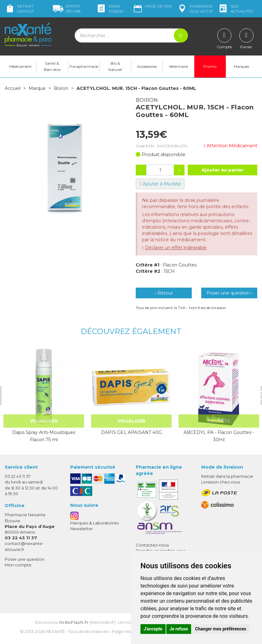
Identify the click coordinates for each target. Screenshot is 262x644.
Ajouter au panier (223, 170)
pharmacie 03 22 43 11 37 (195, 9)
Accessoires (147, 66)
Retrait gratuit (19, 9)
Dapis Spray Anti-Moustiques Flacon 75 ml (44, 436)
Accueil (13, 88)
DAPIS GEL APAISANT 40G (131, 432)
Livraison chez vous (221, 482)
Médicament (20, 66)
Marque (37, 88)
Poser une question (25, 559)
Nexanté (55, 631)
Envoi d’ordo (110, 9)
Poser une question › (229, 293)
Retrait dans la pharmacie (227, 476)
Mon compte (18, 565)
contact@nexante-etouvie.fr (24, 546)
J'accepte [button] (153, 629)
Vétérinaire (178, 66)
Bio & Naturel (115, 66)
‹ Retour (164, 293)
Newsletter (82, 529)
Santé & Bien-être (52, 66)
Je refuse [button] (179, 629)
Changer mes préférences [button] (221, 629)
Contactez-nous (152, 545)
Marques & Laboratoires (94, 523)
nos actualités (236, 9)
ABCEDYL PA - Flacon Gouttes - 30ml (219, 436)
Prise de (152, 6)
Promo (210, 66)
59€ (67, 9)
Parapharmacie (84, 66)
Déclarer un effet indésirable (176, 248)
